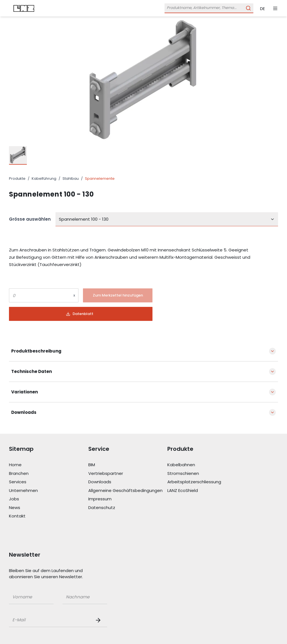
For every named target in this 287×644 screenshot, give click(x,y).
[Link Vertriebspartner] (128, 474)
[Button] (118, 295)
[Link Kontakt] (49, 516)
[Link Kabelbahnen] (207, 465)
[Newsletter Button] (99, 620)
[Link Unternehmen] (49, 491)
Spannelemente (100, 179)
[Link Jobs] (49, 499)
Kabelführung (44, 179)
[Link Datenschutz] (128, 508)
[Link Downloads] (128, 482)
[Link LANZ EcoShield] (207, 491)
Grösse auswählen (30, 219)
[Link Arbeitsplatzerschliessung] (207, 482)
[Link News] (49, 508)
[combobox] (167, 219)
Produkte (17, 179)
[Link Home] (49, 465)
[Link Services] (49, 482)
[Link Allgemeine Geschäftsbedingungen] (128, 491)
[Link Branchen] (49, 474)
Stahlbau (71, 179)
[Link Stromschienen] (207, 474)
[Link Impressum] (128, 499)
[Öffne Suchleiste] (209, 8)
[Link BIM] (128, 465)
